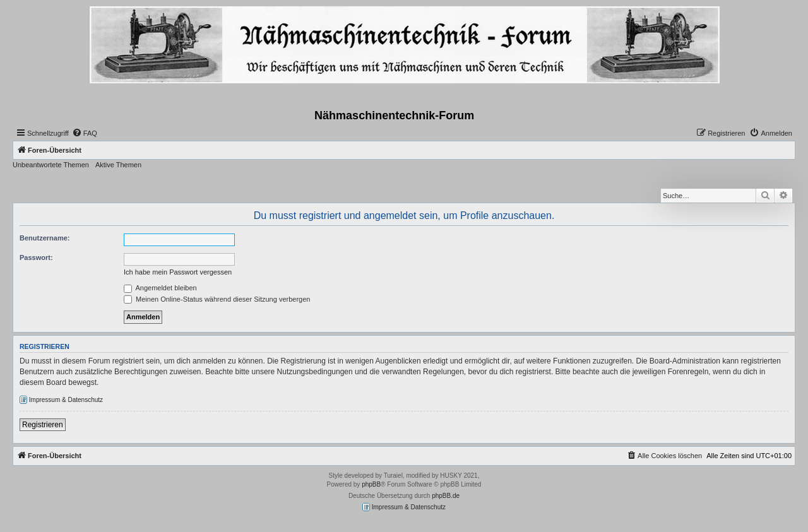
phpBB (371, 484)
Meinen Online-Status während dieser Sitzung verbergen (217, 299)
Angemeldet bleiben (160, 288)
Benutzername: (45, 238)
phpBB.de (446, 496)
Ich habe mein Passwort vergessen (178, 272)
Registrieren (43, 425)
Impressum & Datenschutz (61, 400)
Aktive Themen (118, 165)
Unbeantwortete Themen (51, 165)
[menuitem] (85, 133)
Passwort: (36, 257)
